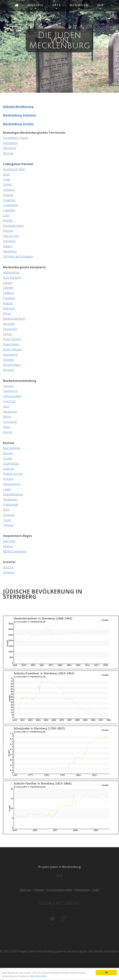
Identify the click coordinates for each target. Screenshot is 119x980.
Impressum (82, 890)
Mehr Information (39, 976)
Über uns (25, 890)
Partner (39, 890)
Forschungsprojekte (59, 890)
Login (96, 890)
